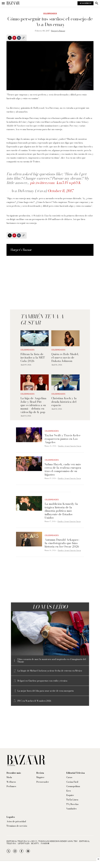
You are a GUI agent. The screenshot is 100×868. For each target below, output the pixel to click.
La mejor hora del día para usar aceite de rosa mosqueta (46, 691)
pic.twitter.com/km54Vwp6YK (55, 183)
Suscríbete (85, 3)
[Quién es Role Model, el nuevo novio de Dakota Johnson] (65, 338)
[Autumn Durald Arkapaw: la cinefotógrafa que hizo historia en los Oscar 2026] (29, 539)
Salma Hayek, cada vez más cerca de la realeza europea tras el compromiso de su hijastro (63, 469)
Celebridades (50, 13)
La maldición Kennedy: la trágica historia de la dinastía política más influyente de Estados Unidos (61, 511)
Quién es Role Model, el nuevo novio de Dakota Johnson (65, 358)
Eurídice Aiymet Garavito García (70, 446)
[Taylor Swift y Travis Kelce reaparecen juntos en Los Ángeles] (29, 435)
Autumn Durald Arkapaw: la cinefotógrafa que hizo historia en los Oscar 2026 (62, 543)
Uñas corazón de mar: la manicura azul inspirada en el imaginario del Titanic (52, 660)
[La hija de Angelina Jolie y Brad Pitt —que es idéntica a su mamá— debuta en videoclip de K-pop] (35, 382)
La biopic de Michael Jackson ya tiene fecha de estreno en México (50, 671)
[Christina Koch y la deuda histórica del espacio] (65, 382)
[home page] (13, 3)
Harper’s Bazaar (58, 31)
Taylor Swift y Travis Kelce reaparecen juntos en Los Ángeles (63, 439)
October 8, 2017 (61, 191)
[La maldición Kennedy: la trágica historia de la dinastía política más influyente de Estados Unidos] (29, 503)
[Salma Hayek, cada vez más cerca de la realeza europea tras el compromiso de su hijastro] (29, 464)
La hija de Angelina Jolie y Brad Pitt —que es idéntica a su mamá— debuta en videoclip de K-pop (33, 405)
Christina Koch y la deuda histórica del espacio (64, 402)
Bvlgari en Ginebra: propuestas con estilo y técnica (42, 681)
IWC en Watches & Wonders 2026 (34, 701)
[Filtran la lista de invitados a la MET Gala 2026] (35, 338)
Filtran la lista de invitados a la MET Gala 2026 (33, 358)
